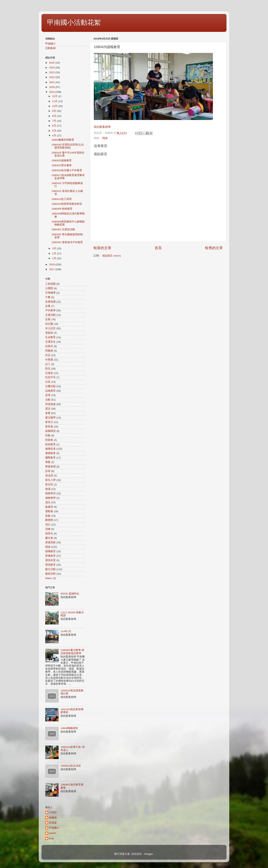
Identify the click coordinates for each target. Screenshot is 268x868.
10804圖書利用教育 (63, 140)
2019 (52, 92)
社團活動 (50, 386)
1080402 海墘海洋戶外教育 (67, 242)
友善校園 (50, 302)
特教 (48, 435)
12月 (55, 96)
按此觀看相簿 (102, 127)
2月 (54, 253)
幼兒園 (49, 324)
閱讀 (105, 138)
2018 (52, 264)
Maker (49, 578)
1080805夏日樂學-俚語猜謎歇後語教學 (72, 652)
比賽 (48, 319)
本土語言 (50, 328)
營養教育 (50, 556)
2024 (52, 68)
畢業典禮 (50, 467)
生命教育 (50, 337)
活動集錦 (50, 48)
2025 (52, 63)
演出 (48, 525)
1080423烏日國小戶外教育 (67, 170)
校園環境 (50, 431)
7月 (54, 121)
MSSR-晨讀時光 (70, 594)
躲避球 (49, 507)
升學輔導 (50, 293)
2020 (52, 87)
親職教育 (50, 551)
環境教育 (50, 565)
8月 (54, 116)
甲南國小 (50, 44)
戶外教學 (50, 310)
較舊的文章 (214, 248)
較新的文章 (102, 248)
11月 (55, 101)
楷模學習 (50, 493)
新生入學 (50, 480)
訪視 (48, 471)
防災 (48, 369)
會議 (48, 489)
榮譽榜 (49, 520)
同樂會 (49, 351)
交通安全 (50, 342)
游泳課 (49, 476)
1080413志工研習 (62, 199)
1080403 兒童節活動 (63, 229)
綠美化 (49, 533)
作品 (48, 355)
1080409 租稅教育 (62, 209)
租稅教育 (50, 444)
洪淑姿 (53, 823)
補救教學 (50, 498)
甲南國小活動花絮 (74, 22)
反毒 (48, 306)
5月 (54, 131)
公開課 (49, 288)
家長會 (49, 427)
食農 (48, 413)
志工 (48, 364)
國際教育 (50, 458)
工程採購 (50, 284)
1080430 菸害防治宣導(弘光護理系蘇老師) (68, 146)
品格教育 (50, 391)
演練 (48, 529)
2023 (52, 72)
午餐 (48, 297)
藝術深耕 (50, 574)
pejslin (52, 833)
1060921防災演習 (71, 766)
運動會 (49, 511)
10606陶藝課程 (69, 728)
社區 (48, 382)
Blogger (149, 854)
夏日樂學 (50, 418)
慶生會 (49, 538)
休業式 (49, 346)
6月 (54, 126)
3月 (54, 248)
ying (51, 838)
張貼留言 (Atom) (111, 256)
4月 (54, 136)
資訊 (48, 502)
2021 (52, 82)
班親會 (49, 440)
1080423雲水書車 (62, 165)
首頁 (158, 248)
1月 (54, 258)
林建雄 (53, 818)
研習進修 (50, 404)
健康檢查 (50, 453)
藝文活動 (50, 569)
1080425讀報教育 (62, 161)
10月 (55, 106)
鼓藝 (48, 516)
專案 (48, 462)
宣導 (48, 395)
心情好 (53, 812)
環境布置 (50, 560)
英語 (48, 409)
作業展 (49, 360)
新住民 (49, 484)
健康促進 (50, 449)
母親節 (49, 333)
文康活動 (50, 315)
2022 (52, 77)
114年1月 (66, 631)
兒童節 (49, 373)
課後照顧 (50, 542)
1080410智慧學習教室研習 (67, 204)
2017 (52, 269)
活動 (48, 400)
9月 (54, 111)
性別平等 (50, 377)
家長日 (49, 422)
